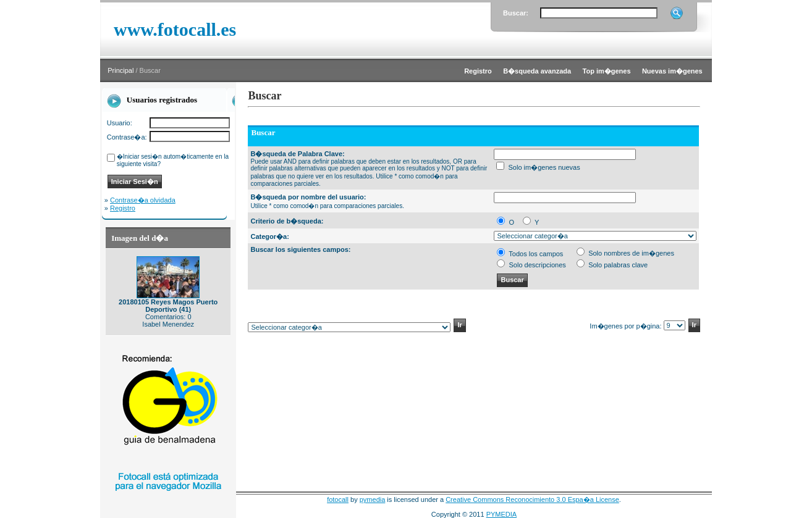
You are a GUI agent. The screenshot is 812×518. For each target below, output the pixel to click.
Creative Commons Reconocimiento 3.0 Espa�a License (532, 499)
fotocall (338, 499)
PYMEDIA (502, 514)
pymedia (373, 499)
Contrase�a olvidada (143, 200)
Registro (123, 208)
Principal (121, 70)
